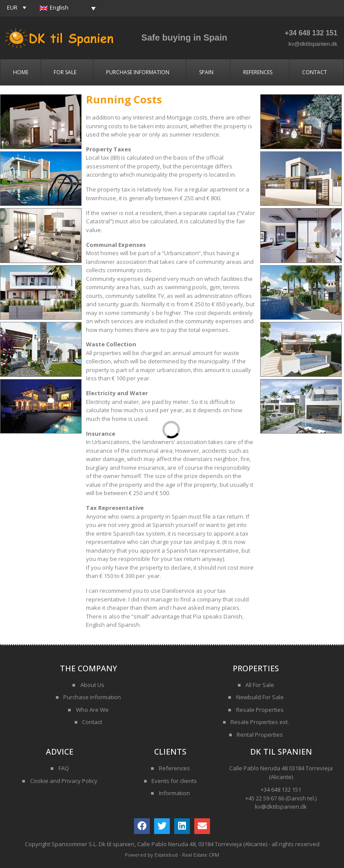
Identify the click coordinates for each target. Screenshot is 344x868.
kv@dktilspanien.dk (313, 44)
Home (21, 72)
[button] (17, 7)
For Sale (67, 72)
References (260, 72)
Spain (208, 72)
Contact (317, 72)
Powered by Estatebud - (153, 855)
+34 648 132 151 (311, 33)
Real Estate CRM (201, 855)
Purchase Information (140, 72)
